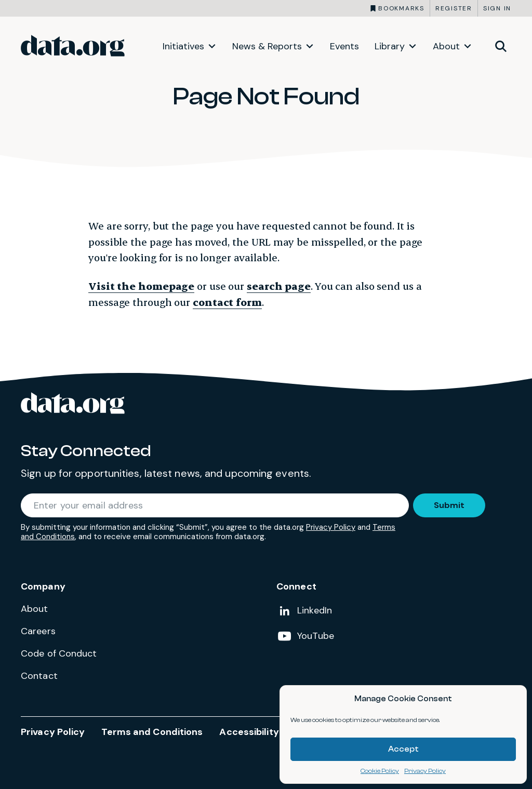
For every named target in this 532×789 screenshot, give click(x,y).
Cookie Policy (380, 771)
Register (454, 8)
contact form (227, 302)
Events (344, 46)
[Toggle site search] (501, 46)
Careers (38, 631)
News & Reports (267, 46)
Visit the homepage (141, 286)
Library (390, 46)
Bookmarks (401, 8)
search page (279, 286)
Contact (39, 676)
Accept (403, 749)
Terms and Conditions (152, 732)
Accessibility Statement (275, 732)
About (446, 46)
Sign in (497, 8)
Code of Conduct (59, 653)
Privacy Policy (425, 771)
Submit (449, 505)
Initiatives (183, 46)
